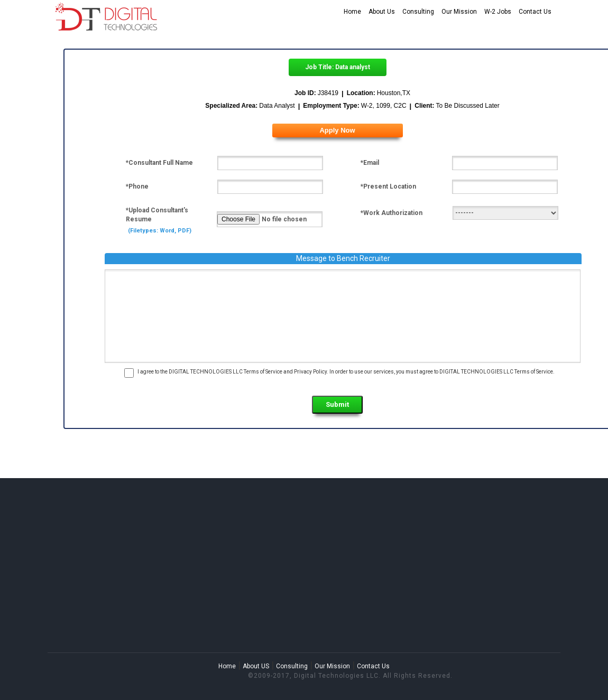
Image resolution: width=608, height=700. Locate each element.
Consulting (418, 12)
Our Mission (459, 12)
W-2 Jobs (498, 12)
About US (256, 666)
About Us (382, 12)
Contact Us (535, 12)
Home (352, 12)
